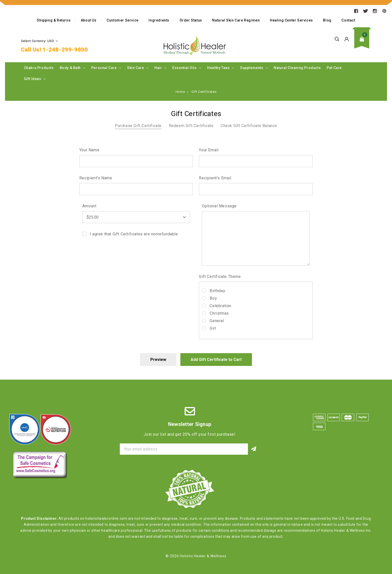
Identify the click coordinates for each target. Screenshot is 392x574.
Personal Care (106, 68)
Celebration (221, 306)
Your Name (136, 150)
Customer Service (123, 20)
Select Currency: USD (40, 41)
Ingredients (159, 20)
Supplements (254, 68)
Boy (213, 298)
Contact (348, 20)
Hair (160, 68)
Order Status (191, 20)
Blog (327, 20)
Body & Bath (73, 68)
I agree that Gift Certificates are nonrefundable (134, 234)
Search (337, 39)
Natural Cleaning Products (297, 68)
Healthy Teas (221, 68)
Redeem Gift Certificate (191, 126)
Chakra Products (39, 68)
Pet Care (334, 68)
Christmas (219, 313)
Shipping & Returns (54, 20)
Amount (136, 206)
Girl (213, 328)
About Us (89, 20)
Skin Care (138, 68)
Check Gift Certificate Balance (249, 126)
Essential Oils (187, 68)
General (217, 321)
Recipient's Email (256, 178)
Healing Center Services (291, 20)
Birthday (217, 291)
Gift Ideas (35, 79)
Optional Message (219, 206)
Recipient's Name (136, 178)
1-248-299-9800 (65, 50)
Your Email (256, 150)
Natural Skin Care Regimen (236, 20)
